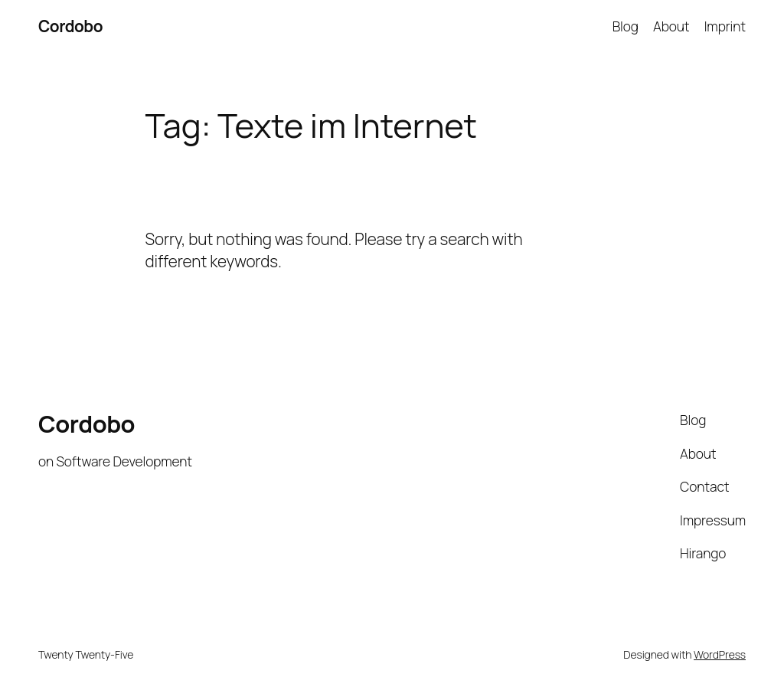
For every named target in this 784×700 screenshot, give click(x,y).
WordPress (720, 654)
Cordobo (70, 26)
